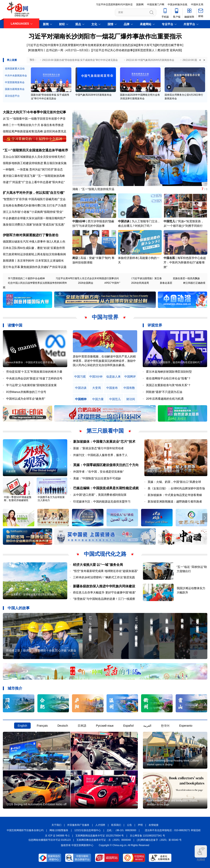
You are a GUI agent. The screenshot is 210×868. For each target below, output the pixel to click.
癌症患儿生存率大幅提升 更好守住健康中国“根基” (104, 592)
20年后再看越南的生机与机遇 (165, 399)
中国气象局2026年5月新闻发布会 (94, 95)
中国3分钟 (79, 221)
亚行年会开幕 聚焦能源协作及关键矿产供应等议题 (35, 267)
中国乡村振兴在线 (177, 5)
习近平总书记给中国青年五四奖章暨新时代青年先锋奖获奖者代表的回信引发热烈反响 (82, 45)
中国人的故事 (19, 608)
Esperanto (186, 726)
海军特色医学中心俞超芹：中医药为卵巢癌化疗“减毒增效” (185, 262)
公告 (129, 825)
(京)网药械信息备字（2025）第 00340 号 (159, 840)
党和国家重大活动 (15, 69)
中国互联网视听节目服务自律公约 (25, 830)
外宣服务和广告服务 (78, 825)
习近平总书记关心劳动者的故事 (113, 50)
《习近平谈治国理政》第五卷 (146, 278)
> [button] (204, 60)
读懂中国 (15, 325)
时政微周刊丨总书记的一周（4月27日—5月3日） (60, 50)
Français (42, 726)
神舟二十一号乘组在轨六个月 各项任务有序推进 (33, 125)
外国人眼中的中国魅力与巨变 (163, 471)
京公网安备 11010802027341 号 (147, 836)
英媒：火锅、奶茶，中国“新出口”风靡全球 (174, 482)
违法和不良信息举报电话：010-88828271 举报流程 (173, 830)
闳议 (75, 258)
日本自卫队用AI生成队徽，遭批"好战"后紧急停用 (34, 248)
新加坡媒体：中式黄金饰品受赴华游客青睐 (175, 495)
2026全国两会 (86, 283)
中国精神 (81, 399)
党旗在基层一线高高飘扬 (186, 278)
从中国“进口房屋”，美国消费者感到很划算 (100, 495)
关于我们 (56, 825)
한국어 (165, 726)
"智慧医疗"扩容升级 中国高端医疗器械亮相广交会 (34, 199)
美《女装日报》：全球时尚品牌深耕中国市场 (176, 488)
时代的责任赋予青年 (170, 45)
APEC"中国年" (112, 283)
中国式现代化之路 (105, 554)
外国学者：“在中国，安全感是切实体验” (98, 472)
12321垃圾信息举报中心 (87, 830)
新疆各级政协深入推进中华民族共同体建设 (104, 586)
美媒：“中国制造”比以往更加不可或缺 (97, 478)
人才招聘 (100, 825)
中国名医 (169, 258)
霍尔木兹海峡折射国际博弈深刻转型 (169, 372)
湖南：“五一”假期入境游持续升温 (93, 189)
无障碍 (201, 853)
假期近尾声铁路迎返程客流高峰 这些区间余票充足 (35, 131)
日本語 (82, 726)
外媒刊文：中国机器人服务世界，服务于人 (100, 455)
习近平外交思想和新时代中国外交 (114, 5)
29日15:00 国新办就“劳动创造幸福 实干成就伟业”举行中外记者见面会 (80, 60)
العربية (147, 726)
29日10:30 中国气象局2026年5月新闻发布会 (150, 60)
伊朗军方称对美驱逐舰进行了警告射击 (31, 235)
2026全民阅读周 (140, 283)
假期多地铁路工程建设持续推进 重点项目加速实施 (35, 163)
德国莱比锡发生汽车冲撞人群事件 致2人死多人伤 (34, 242)
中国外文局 (197, 5)
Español (129, 726)
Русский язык (105, 726)
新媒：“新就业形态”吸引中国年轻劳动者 (98, 448)
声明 (140, 825)
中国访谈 (124, 221)
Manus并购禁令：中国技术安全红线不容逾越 (30, 362)
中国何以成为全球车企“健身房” (26, 399)
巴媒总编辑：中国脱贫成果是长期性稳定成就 (106, 488)
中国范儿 (169, 221)
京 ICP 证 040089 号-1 (57, 836)
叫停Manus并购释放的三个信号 (26, 392)
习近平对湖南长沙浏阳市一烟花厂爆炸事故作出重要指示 (105, 36)
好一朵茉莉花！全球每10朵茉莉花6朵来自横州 (31, 595)
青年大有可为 (147, 45)
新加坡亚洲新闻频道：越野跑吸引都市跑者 (175, 502)
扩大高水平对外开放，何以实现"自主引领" (34, 193)
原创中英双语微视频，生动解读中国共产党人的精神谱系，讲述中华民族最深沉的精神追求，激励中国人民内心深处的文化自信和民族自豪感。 (104, 361)
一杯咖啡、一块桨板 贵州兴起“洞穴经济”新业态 (33, 169)
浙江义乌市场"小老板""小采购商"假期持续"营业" (33, 212)
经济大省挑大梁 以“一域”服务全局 (98, 565)
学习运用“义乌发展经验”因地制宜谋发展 (31, 385)
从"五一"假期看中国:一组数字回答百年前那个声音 (34, 119)
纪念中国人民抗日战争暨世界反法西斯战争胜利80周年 (38, 283)
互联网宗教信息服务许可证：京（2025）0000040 (104, 840)
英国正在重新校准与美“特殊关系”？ (168, 385)
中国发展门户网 (156, 5)
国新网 (140, 5)
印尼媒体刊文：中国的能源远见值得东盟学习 (102, 502)
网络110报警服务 (59, 830)
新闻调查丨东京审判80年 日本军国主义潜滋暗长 (33, 261)
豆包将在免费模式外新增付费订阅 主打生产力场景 (35, 205)
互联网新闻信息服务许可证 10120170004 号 (100, 836)
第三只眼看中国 (105, 431)
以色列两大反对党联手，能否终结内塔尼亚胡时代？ (174, 362)
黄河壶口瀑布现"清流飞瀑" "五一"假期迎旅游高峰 (34, 176)
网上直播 (12, 60)
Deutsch (63, 726)
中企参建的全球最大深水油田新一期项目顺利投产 (34, 218)
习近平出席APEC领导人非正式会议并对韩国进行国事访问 (87, 278)
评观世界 (155, 325)
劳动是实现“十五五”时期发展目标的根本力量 (34, 372)
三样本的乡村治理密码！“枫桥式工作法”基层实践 (104, 577)
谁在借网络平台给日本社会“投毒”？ (168, 378)
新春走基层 (166, 283)
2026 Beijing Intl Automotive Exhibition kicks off (37, 804)
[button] (205, 146)
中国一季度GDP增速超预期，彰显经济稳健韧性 (18, 499)
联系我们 (116, 825)
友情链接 (154, 825)
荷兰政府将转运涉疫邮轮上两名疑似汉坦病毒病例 (34, 254)
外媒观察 (11, 471)
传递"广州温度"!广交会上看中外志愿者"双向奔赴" (34, 182)
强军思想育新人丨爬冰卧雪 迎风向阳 (158, 50)
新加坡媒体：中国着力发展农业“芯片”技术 (104, 442)
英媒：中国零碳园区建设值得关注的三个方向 (106, 465)
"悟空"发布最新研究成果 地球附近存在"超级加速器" (106, 571)
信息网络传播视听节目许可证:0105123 (49, 840)
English (22, 726)
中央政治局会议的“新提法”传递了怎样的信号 (34, 378)
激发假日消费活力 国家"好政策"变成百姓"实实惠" (34, 225)
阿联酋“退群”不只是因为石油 (164, 392)
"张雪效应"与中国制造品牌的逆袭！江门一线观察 (104, 599)
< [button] (200, 60)
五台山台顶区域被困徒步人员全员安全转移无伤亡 (34, 157)
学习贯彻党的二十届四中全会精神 (26, 278)
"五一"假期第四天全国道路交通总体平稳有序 (35, 150)
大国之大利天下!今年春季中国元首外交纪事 (34, 112)
